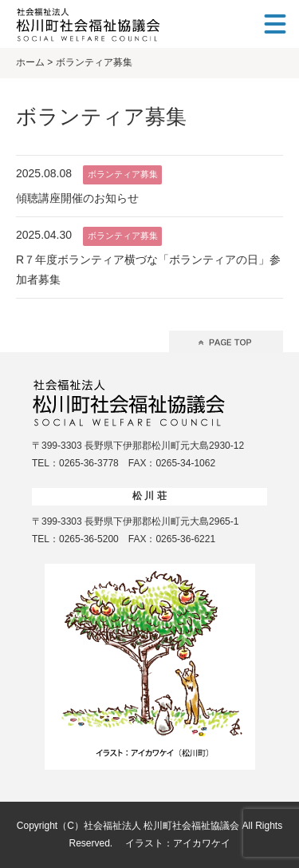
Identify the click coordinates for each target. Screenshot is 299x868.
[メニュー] (275, 24)
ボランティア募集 (123, 174)
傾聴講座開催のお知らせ (77, 198)
